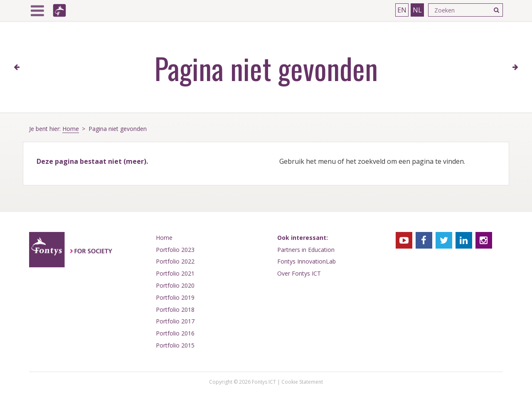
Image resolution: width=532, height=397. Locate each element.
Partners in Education (306, 250)
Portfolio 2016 (175, 333)
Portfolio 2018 (175, 309)
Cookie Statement (302, 382)
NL (417, 10)
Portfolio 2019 (175, 297)
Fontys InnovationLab (307, 261)
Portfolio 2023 (175, 250)
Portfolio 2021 (175, 273)
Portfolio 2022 (175, 261)
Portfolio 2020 (175, 285)
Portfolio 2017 (175, 321)
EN (402, 10)
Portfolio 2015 (175, 345)
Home (71, 129)
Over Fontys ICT (299, 273)
